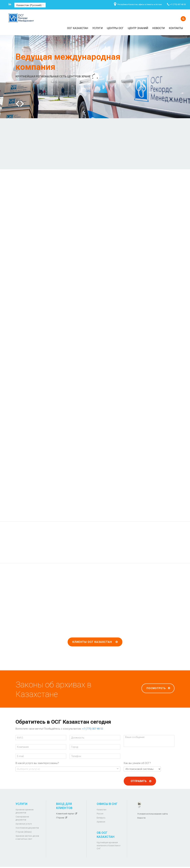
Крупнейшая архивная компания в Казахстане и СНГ (109, 847)
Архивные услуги (24, 825)
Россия (100, 815)
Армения (101, 823)
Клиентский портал (65, 815)
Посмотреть (156, 689)
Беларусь (101, 819)
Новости (158, 28)
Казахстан (102, 811)
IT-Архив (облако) (24, 833)
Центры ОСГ (115, 28)
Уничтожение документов (27, 829)
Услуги (97, 28)
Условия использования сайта (152, 815)
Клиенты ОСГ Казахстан (92, 643)
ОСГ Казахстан (78, 28)
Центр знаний (138, 28)
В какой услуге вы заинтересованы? (37, 764)
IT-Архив (60, 819)
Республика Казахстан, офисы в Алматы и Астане (140, 4)
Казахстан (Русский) (30, 5)
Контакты (176, 28)
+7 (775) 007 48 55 (178, 4)
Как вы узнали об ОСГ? (137, 764)
